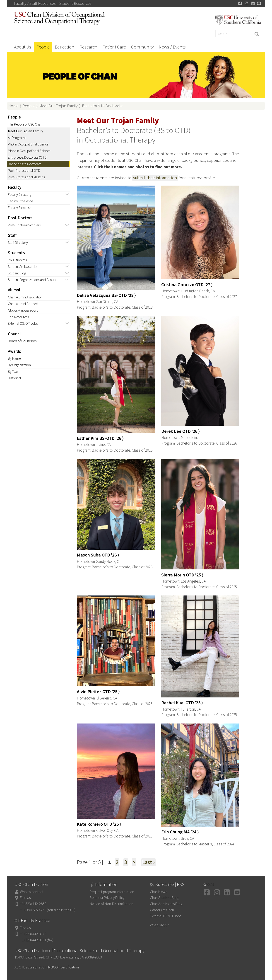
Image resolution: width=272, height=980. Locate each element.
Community (142, 47)
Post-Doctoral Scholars (24, 225)
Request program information (112, 892)
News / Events (172, 47)
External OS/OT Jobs (23, 324)
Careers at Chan (162, 910)
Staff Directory (18, 243)
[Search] (238, 34)
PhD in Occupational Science (28, 144)
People (43, 47)
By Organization (19, 365)
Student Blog (17, 273)
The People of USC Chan (25, 124)
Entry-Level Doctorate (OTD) (28, 157)
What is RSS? (159, 925)
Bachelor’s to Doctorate (102, 106)
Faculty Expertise (19, 208)
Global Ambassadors (23, 310)
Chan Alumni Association (25, 297)
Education (65, 47)
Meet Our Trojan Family (58, 106)
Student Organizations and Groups (32, 280)
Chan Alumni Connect (23, 304)
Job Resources (18, 317)
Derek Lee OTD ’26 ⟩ (181, 431)
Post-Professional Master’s (26, 177)
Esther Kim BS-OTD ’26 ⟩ (100, 438)
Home (13, 106)
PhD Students (17, 260)
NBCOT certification (64, 967)
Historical (14, 378)
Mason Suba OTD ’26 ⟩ (98, 555)
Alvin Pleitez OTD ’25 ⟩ (98, 692)
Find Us (25, 898)
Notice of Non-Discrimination (111, 904)
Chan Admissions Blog (166, 904)
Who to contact (32, 892)
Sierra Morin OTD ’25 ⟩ (182, 575)
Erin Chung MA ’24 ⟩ (180, 832)
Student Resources (75, 4)
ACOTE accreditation (30, 967)
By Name (14, 358)
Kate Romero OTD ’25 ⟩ (99, 824)
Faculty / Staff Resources (35, 4)
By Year (13, 372)
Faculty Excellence (20, 201)
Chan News (158, 892)
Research (88, 47)
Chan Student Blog (164, 898)
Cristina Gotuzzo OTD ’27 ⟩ (187, 285)
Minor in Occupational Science (29, 151)
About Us (23, 47)
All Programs (17, 138)
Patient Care (114, 47)
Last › (148, 862)
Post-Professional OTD (24, 171)
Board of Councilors (22, 341)
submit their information (155, 178)
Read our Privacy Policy (107, 898)
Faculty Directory (20, 195)
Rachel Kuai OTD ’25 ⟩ (182, 703)
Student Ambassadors (24, 267)
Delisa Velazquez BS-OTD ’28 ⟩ (106, 295)
